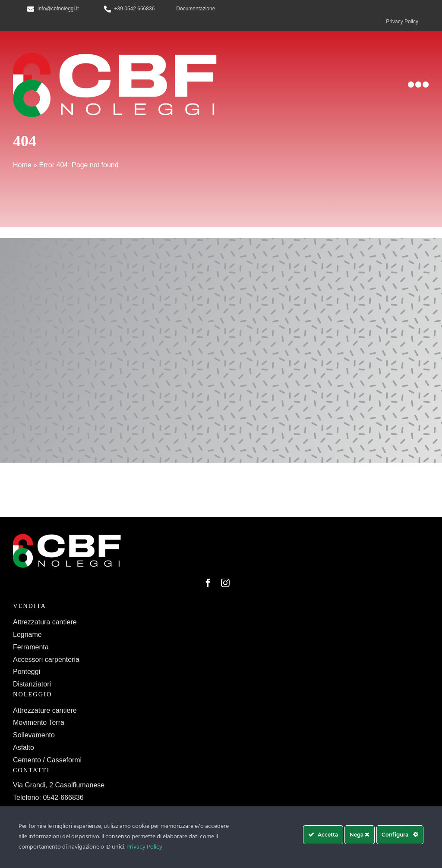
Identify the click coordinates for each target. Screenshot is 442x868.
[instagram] (225, 583)
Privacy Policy (144, 847)
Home (22, 165)
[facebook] (208, 583)
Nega (360, 835)
